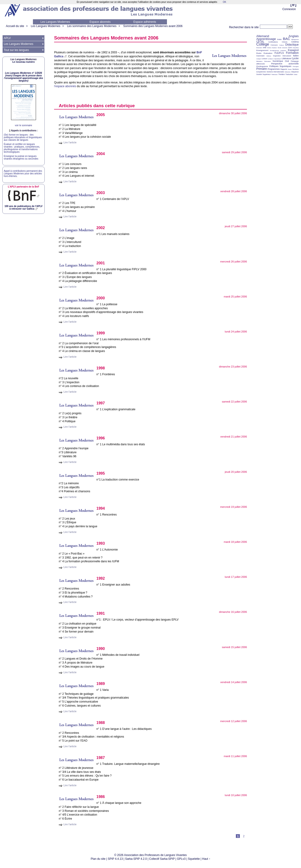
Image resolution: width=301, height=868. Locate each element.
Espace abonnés (100, 22)
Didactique (292, 45)
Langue (259, 59)
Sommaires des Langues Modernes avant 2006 (153, 26)
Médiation (259, 61)
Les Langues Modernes (55, 22)
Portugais (296, 66)
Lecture (264, 59)
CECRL (260, 42)
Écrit (290, 48)
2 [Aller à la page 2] (244, 836)
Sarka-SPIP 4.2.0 (136, 859)
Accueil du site (15, 26)
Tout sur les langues (16, 50)
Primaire (262, 69)
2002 (101, 228)
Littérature (287, 59)
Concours (274, 45)
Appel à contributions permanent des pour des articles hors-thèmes (23, 174)
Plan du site (98, 859)
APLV (7, 38)
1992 (101, 578)
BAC (287, 39)
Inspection (277, 56)
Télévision (275, 74)
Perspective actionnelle (285, 64)
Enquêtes (296, 48)
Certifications (273, 42)
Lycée (295, 58)
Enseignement (262, 50)
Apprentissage (266, 39)
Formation (292, 53)
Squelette (194, 859)
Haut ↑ (206, 859)
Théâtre (281, 74)
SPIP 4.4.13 (115, 859)
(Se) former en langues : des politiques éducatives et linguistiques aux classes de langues (23, 137)
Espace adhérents (145, 22)
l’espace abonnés (65, 86)
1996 (101, 438)
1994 (101, 508)
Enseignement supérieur (278, 51)
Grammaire (260, 56)
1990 (101, 649)
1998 (101, 368)
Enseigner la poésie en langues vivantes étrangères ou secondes (21, 157)
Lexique (270, 59)
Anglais (294, 36)
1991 (101, 613)
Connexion (289, 9)
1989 (101, 684)
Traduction (289, 74)
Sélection (288, 72)
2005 (101, 115)
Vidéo (295, 74)
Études (259, 53)
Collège (263, 44)
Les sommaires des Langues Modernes (92, 26)
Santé (290, 69)
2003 (101, 193)
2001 (101, 263)
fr (293, 5)
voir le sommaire (23, 125)
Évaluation (268, 53)
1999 (101, 333)
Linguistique (277, 59)
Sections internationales (275, 72)
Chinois (285, 42)
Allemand (263, 36)
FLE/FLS (279, 53)
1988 (101, 723)
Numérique (278, 61)
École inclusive (283, 48)
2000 (101, 298)
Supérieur (267, 74)
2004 (101, 154)
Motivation (267, 61)
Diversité (259, 48)
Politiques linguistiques (280, 66)
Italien (296, 56)
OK (224, 2)
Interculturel (287, 56)
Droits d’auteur (272, 48)
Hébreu (269, 56)
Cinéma (295, 42)
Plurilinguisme (262, 66)
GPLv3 (181, 859)
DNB (265, 48)
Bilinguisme (295, 39)
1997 (101, 403)
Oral (287, 61)
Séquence (295, 72)
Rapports (284, 69)
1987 (101, 758)
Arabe (279, 39)
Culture (281, 45)
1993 (101, 543)
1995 (101, 473)
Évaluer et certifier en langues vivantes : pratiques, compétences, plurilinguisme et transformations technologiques (22, 148)
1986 (101, 797)
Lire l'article (70, 142)
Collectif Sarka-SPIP (162, 859)
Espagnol (293, 50)
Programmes (274, 69)
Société (259, 74)
